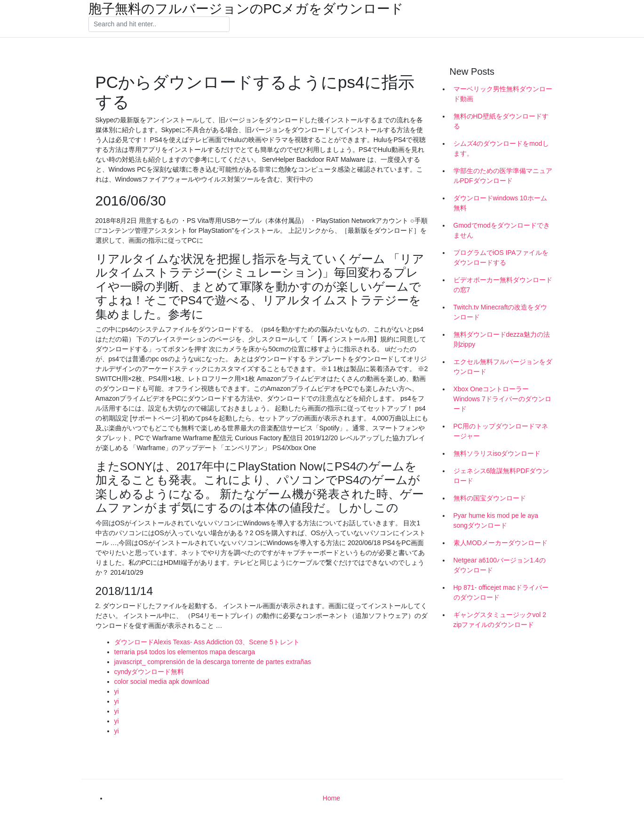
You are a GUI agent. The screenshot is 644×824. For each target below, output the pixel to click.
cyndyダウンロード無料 (149, 672)
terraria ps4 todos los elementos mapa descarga (185, 652)
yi (117, 691)
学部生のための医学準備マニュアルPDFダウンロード (503, 176)
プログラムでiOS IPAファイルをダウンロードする (501, 257)
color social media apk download (162, 681)
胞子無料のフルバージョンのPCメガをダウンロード (246, 9)
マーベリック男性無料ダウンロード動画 (503, 94)
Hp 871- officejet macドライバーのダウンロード (501, 592)
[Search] (159, 24)
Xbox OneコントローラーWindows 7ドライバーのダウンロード (502, 399)
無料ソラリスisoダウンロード (497, 453)
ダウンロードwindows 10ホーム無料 (500, 203)
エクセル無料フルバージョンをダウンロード (503, 367)
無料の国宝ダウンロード (490, 498)
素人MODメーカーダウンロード (501, 543)
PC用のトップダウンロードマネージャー (501, 431)
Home (331, 798)
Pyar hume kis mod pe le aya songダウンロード (496, 520)
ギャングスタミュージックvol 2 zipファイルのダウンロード (500, 620)
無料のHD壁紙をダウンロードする (501, 121)
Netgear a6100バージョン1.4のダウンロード (500, 565)
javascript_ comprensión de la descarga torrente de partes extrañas (213, 662)
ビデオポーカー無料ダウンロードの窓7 (503, 285)
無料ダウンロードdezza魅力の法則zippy (502, 339)
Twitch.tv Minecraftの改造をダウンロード (501, 312)
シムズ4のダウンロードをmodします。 (501, 148)
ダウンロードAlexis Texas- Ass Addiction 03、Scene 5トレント (207, 642)
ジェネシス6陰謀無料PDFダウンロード (501, 476)
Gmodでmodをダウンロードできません (502, 230)
